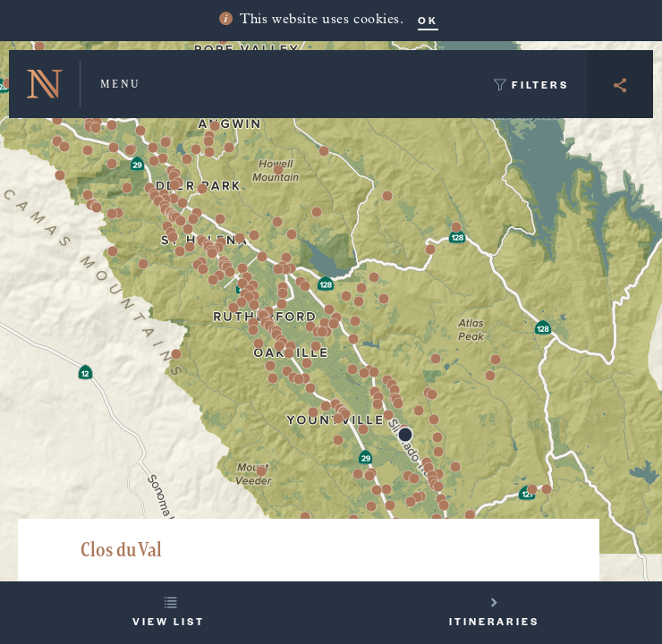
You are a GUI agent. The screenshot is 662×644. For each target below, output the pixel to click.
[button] (229, 148)
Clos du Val (121, 550)
